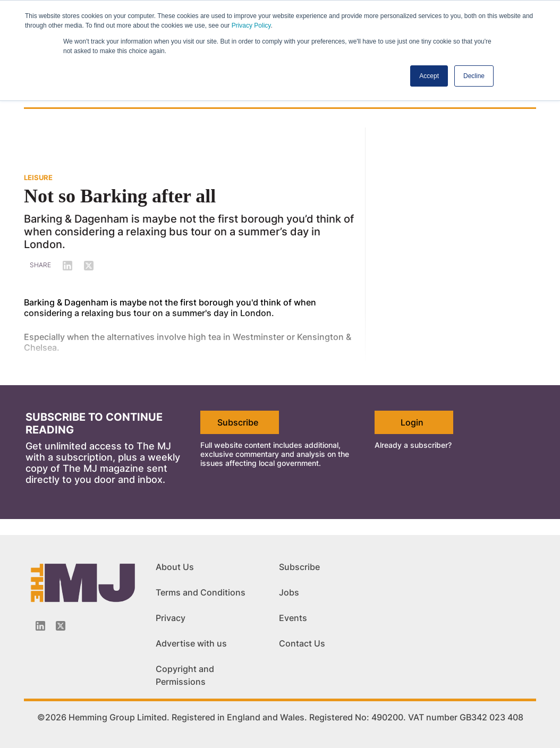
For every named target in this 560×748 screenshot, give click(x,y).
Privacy (171, 618)
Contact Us (302, 643)
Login (412, 422)
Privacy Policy (251, 25)
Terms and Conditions (201, 592)
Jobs (289, 592)
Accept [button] (429, 76)
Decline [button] (474, 76)
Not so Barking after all (120, 196)
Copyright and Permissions (185, 675)
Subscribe (238, 422)
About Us (175, 567)
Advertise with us (191, 643)
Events (293, 618)
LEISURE (38, 177)
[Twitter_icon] (61, 626)
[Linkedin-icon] (40, 626)
